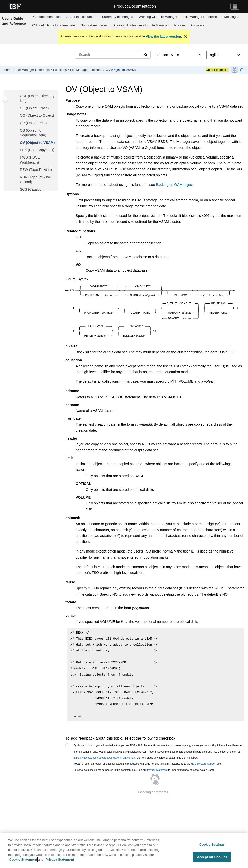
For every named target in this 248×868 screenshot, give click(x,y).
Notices (180, 25)
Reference (201, 17)
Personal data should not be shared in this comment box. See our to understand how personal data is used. (144, 770)
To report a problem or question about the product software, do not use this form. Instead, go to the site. (147, 764)
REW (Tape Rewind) (36, 170)
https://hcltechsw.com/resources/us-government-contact (104, 758)
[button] (18, 96)
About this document (81, 17)
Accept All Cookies (212, 857)
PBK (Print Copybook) (37, 150)
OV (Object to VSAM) (121, 70)
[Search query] (113, 55)
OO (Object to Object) (37, 115)
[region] (124, 850)
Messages (232, 17)
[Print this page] (242, 70)
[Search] (146, 55)
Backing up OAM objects (175, 185)
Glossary (198, 25)
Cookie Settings (212, 844)
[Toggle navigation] (235, 6)
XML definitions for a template (53, 25)
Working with (158, 17)
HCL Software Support (204, 764)
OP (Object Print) (33, 123)
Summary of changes (118, 17)
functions (86, 70)
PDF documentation (46, 17)
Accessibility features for (141, 25)
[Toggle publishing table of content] (5, 99)
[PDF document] (235, 70)
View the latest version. (164, 37)
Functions (60, 70)
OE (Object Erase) (34, 108)
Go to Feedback (217, 70)
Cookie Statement (23, 860)
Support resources (94, 25)
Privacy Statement (157, 770)
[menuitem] (46, 17)
